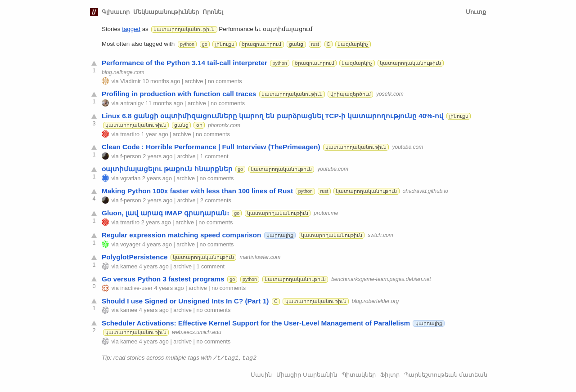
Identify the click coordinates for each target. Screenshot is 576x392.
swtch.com (380, 235)
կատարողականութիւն (184, 29)
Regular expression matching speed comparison (181, 235)
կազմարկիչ (353, 44)
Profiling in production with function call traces (179, 94)
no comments (225, 81)
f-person (130, 156)
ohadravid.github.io (425, 191)
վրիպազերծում (351, 94)
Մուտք (476, 12)
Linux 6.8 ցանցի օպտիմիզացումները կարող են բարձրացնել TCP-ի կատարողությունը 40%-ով (273, 116)
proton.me (326, 213)
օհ (199, 125)
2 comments (216, 200)
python (187, 44)
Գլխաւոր (116, 12)
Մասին (261, 374)
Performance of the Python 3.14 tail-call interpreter (184, 63)
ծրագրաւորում (261, 44)
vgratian (130, 178)
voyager (130, 245)
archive (194, 81)
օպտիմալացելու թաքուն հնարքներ (167, 169)
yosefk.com (390, 94)
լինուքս (225, 44)
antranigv (132, 103)
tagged (131, 29)
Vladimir (130, 81)
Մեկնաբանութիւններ (166, 12)
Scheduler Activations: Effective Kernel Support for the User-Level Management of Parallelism (256, 323)
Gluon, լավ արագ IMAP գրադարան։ (165, 213)
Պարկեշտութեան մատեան (446, 374)
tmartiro (130, 134)
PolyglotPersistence (135, 257)
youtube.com (407, 147)
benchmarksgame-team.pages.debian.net (381, 279)
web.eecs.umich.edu (196, 332)
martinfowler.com (260, 257)
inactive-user (136, 288)
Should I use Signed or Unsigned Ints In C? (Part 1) (185, 301)
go (205, 44)
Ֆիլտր (390, 374)
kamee (129, 267)
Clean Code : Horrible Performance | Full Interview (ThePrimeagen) (211, 147)
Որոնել (213, 12)
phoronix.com (224, 125)
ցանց (296, 44)
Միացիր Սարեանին (307, 374)
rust (315, 44)
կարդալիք (280, 235)
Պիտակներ (359, 374)
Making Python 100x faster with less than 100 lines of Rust (197, 191)
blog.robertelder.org (375, 301)
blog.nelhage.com (123, 72)
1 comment (214, 156)
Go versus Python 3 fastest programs (163, 279)
